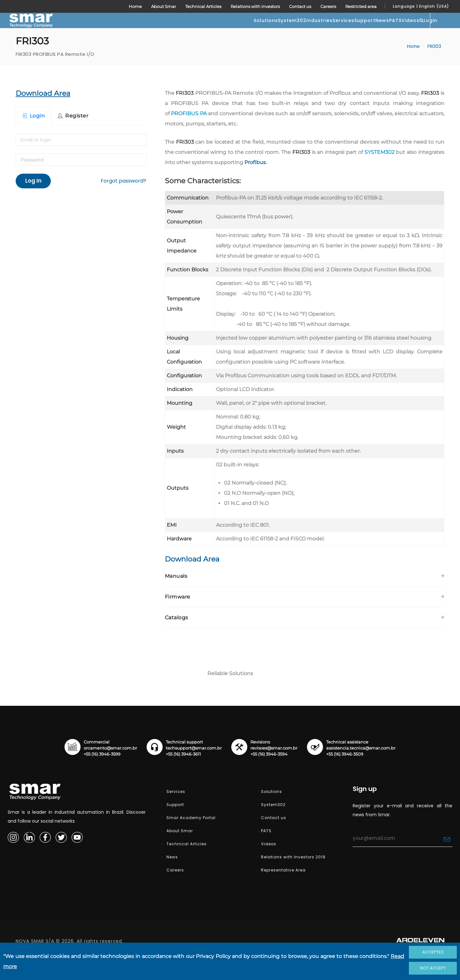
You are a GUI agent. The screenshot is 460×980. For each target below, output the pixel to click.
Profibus (255, 181)
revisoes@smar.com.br (274, 767)
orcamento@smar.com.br (110, 767)
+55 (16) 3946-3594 (269, 773)
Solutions (144, 30)
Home (135, 6)
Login (437, 29)
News (325, 30)
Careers (328, 6)
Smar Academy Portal (190, 837)
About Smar (164, 6)
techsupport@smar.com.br (194, 767)
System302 (184, 30)
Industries (224, 30)
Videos (379, 30)
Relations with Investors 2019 (293, 876)
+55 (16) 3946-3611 (183, 773)
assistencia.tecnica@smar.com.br (361, 767)
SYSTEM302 (379, 171)
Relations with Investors (255, 6)
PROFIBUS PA (189, 133)
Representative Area (283, 889)
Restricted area (361, 6)
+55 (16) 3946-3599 (102, 773)
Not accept (433, 968)
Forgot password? (123, 200)
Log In (33, 200)
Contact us (300, 6)
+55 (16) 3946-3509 (345, 773)
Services (260, 30)
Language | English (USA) (421, 6)
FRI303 (434, 66)
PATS (351, 30)
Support (295, 30)
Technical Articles (203, 6)
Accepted (433, 952)
